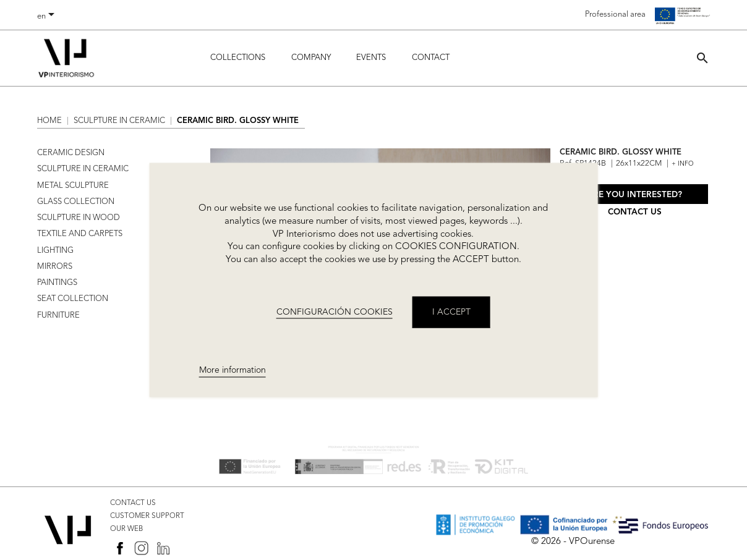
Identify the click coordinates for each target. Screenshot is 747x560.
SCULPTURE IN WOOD (79, 218)
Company (311, 58)
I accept (451, 312)
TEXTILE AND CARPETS (80, 234)
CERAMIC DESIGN (71, 153)
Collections (238, 58)
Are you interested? (634, 195)
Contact (431, 58)
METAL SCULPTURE (73, 186)
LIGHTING (55, 251)
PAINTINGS (57, 283)
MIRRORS (55, 267)
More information (233, 370)
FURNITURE (58, 316)
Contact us (635, 212)
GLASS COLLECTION (76, 202)
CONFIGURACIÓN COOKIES (335, 312)
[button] (702, 58)
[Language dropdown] (48, 17)
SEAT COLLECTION (73, 299)
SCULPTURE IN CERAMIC (83, 169)
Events (371, 58)
